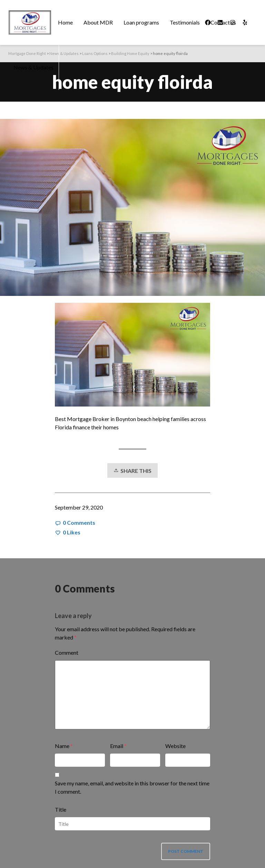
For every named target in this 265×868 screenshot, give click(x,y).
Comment (67, 652)
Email (117, 746)
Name (62, 746)
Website (175, 746)
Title (61, 809)
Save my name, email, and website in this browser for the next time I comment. (132, 787)
